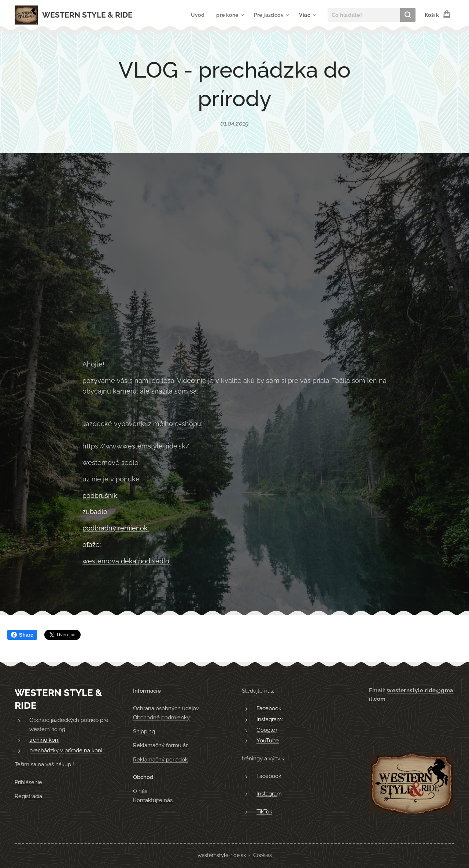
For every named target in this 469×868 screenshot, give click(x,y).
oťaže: (92, 545)
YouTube (268, 741)
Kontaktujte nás (153, 800)
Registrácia (28, 796)
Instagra (267, 794)
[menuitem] (197, 15)
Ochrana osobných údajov (166, 708)
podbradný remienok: (116, 528)
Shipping (144, 731)
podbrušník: (100, 495)
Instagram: (270, 719)
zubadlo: (95, 512)
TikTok (264, 811)
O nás (140, 791)
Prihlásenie (28, 782)
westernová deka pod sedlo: (126, 561)
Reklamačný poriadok (160, 760)
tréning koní (44, 740)
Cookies (263, 855)
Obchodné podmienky (161, 718)
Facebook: (269, 708)
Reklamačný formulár (160, 745)
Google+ (267, 730)
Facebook (269, 776)
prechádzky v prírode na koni (66, 750)
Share (22, 635)
